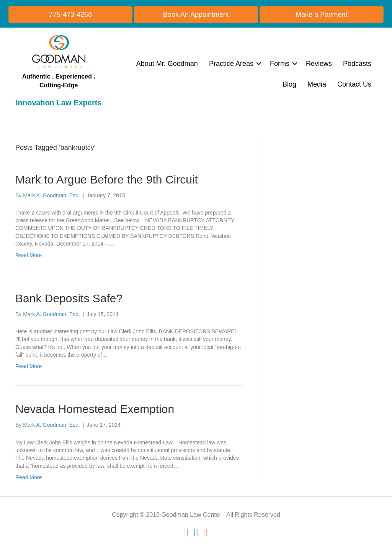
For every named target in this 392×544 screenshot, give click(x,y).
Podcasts (357, 64)
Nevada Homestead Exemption (95, 409)
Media (317, 84)
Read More (29, 255)
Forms (280, 64)
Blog (289, 84)
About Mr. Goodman (167, 64)
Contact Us (354, 84)
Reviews (319, 64)
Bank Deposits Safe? (69, 298)
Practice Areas (231, 64)
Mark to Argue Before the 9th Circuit (107, 179)
